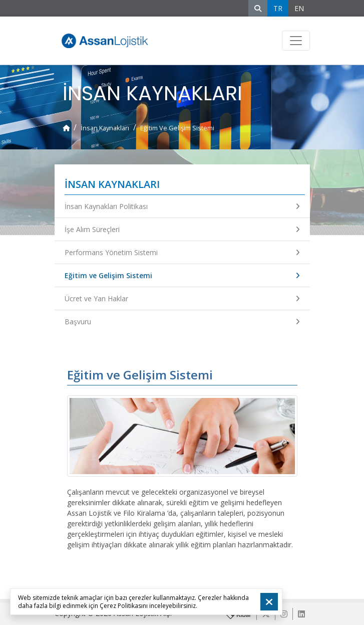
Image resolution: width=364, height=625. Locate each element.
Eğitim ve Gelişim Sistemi (182, 275)
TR (278, 8)
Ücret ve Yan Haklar (182, 298)
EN (299, 8)
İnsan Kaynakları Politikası (182, 206)
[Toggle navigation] (296, 41)
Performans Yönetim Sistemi (182, 252)
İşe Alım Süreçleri (182, 229)
